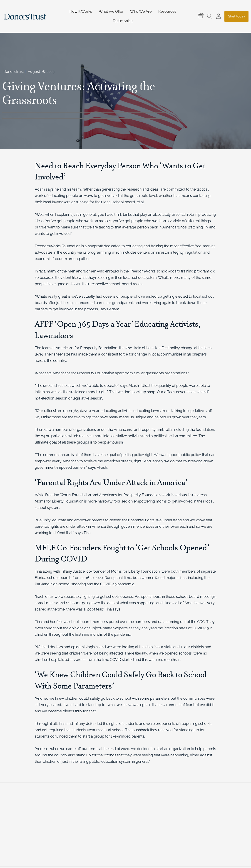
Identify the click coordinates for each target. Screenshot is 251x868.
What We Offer (111, 11)
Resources (167, 11)
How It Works (81, 11)
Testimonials (123, 21)
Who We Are (141, 11)
